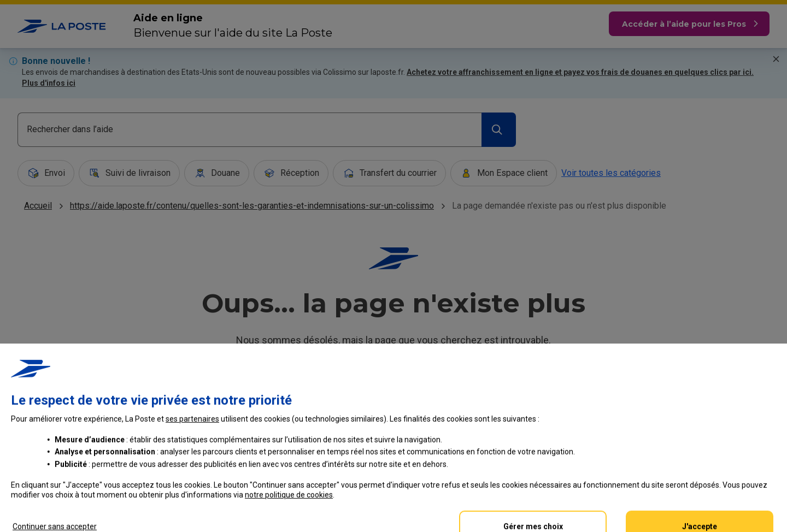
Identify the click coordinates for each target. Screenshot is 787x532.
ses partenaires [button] (192, 468)
